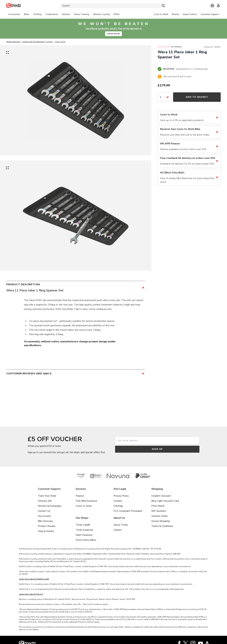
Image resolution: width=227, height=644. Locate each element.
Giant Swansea (84, 535)
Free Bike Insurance (86, 501)
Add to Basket (197, 97)
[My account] (218, 6)
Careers (118, 530)
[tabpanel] (64, 14)
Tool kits (60, 42)
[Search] (113, 6)
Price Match (158, 506)
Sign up (157, 449)
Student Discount (161, 496)
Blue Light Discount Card (165, 501)
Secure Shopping (161, 521)
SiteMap (118, 506)
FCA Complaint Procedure (128, 511)
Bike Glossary (45, 521)
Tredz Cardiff (83, 525)
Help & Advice (46, 531)
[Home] (14, 6)
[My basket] (212, 6)
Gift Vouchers (159, 511)
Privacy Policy (121, 496)
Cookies (118, 501)
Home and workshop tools (38, 42)
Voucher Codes (160, 516)
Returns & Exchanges (50, 506)
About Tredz (121, 525)
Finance (80, 496)
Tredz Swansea (84, 530)
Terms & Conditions (162, 526)
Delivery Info (45, 501)
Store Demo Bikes (86, 540)
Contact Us (44, 511)
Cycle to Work (84, 506)
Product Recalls (47, 526)
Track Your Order (47, 496)
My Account (44, 516)
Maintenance (13, 42)
